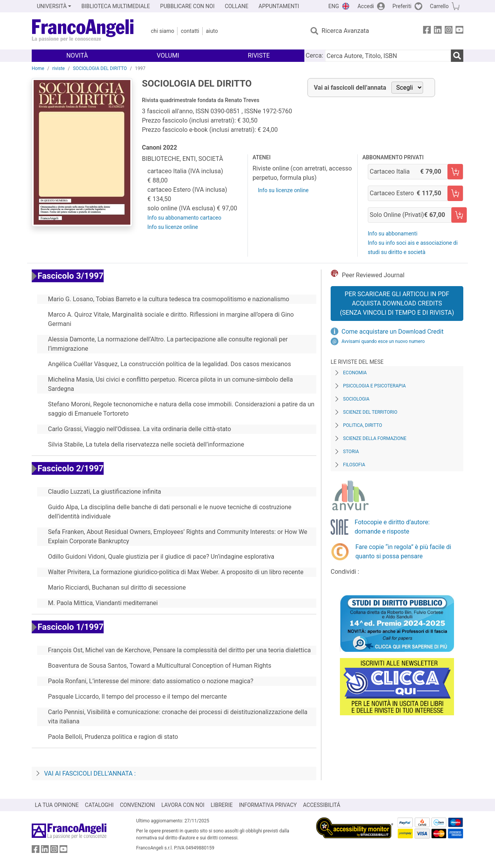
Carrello (439, 6)
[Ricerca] (457, 56)
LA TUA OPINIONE (57, 805)
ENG (334, 6)
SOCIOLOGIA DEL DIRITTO (100, 68)
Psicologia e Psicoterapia (374, 386)
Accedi (366, 6)
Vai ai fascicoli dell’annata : (90, 773)
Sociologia (356, 399)
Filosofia (354, 465)
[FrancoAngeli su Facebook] (427, 31)
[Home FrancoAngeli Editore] (83, 31)
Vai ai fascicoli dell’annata (350, 88)
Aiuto (212, 31)
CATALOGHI (99, 805)
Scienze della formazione (375, 438)
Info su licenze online (173, 227)
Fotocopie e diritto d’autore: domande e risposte (392, 527)
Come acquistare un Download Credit (393, 332)
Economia (355, 373)
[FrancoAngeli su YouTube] (459, 31)
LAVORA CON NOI (183, 805)
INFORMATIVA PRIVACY (268, 805)
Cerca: (315, 55)
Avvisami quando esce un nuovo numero (383, 341)
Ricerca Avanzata (346, 31)
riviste (58, 68)
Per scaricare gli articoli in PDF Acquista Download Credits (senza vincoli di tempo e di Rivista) (397, 303)
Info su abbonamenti (393, 234)
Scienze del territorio (370, 412)
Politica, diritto (363, 425)
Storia (351, 452)
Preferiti (402, 6)
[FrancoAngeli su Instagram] (449, 31)
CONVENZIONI (137, 805)
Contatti (190, 31)
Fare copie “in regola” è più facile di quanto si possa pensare (403, 552)
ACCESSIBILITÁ (322, 805)
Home (38, 68)
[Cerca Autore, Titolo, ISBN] (388, 56)
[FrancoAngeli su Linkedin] (438, 31)
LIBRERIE (222, 805)
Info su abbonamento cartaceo (184, 218)
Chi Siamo (162, 31)
